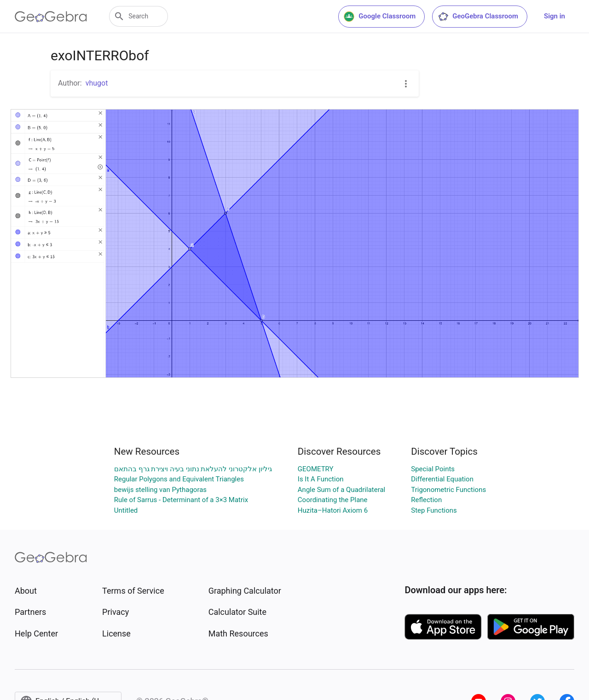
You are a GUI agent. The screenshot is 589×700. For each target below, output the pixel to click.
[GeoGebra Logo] (51, 17)
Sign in (554, 16)
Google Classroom (380, 17)
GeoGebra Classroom (478, 17)
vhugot (97, 83)
